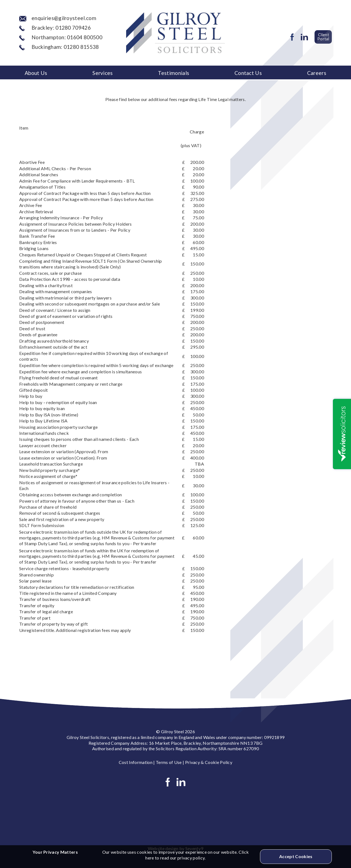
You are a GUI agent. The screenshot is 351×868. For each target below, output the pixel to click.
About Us (36, 73)
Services (103, 73)
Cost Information (136, 762)
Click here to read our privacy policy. (197, 855)
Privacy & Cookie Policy (209, 762)
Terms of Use (169, 762)
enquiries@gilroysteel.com (58, 18)
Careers (317, 73)
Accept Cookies (296, 856)
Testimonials (174, 73)
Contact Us (248, 73)
